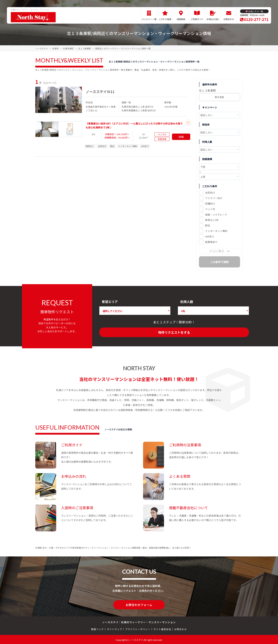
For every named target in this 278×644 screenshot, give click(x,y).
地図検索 (181, 19)
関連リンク (98, 628)
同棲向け (210, 204)
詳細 (181, 137)
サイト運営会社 (162, 628)
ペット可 (210, 209)
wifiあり (210, 236)
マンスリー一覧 (149, 19)
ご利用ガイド (197, 19)
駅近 (208, 225)
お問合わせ (229, 19)
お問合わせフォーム (139, 604)
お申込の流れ (213, 19)
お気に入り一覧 (256, 11)
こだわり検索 (165, 19)
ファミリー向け (214, 198)
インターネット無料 (216, 231)
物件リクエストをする (174, 332)
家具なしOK (212, 220)
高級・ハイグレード (216, 215)
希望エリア (110, 302)
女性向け (210, 193)
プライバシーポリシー (138, 628)
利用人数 (187, 302)
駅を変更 (219, 97)
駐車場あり (211, 242)
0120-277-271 (256, 19)
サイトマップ (115, 628)
